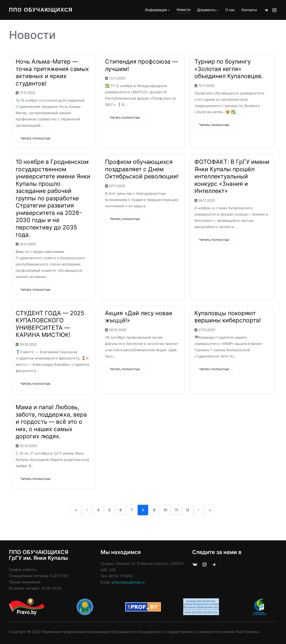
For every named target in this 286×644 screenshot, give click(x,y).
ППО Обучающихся (41, 10)
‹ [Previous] (87, 510)
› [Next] (199, 510)
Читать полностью (35, 138)
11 (177, 510)
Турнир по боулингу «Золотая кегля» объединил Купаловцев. (229, 69)
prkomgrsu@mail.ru (128, 582)
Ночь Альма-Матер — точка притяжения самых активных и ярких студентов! (52, 72)
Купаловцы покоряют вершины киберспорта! (228, 317)
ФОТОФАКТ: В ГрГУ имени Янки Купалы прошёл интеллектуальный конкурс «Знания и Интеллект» (232, 176)
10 (165, 510)
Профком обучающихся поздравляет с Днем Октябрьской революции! (142, 169)
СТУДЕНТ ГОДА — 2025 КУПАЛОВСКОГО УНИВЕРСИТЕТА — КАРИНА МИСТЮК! (50, 324)
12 (188, 510)
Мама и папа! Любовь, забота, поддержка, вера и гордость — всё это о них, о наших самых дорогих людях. (51, 422)
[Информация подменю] (169, 10)
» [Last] (210, 510)
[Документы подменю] (218, 10)
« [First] (76, 510)
